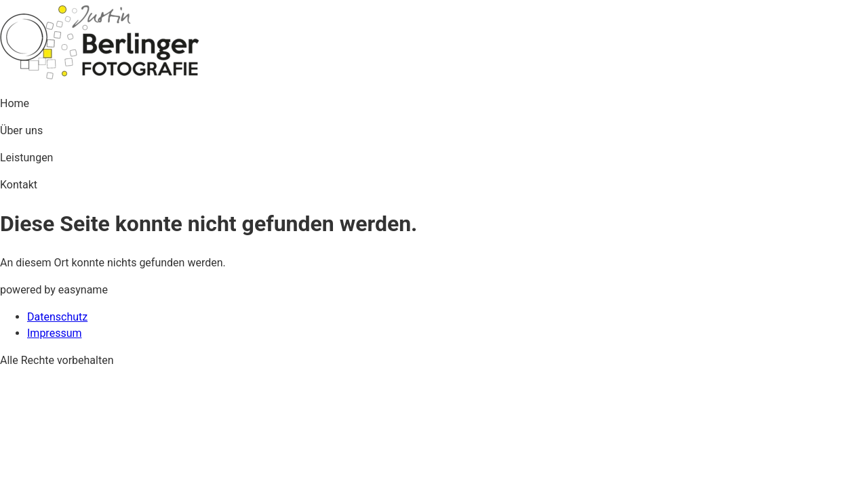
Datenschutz (57, 317)
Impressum (55, 333)
